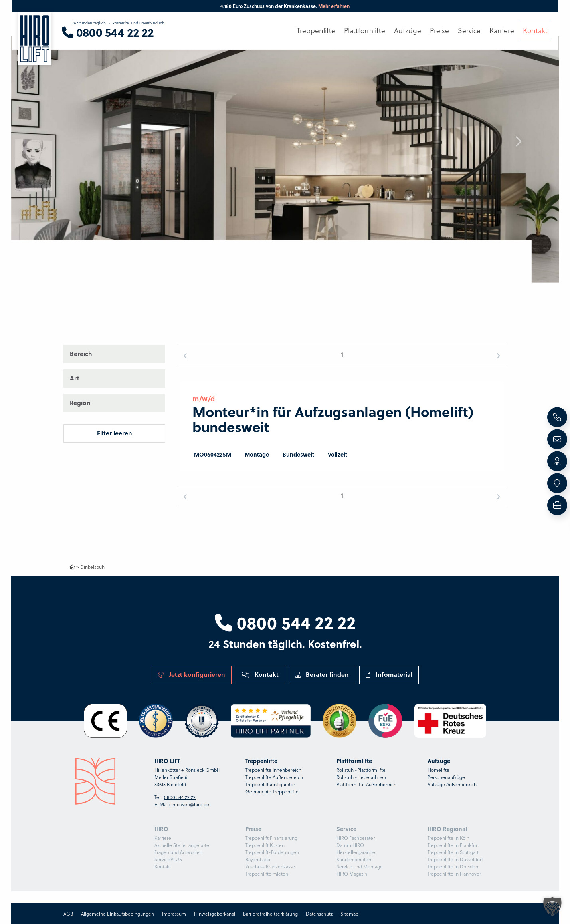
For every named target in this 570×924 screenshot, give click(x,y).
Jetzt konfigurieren (192, 674)
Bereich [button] (81, 354)
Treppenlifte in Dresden (453, 866)
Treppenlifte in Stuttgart (453, 852)
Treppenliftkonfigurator (270, 784)
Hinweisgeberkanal (215, 914)
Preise (439, 31)
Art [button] (75, 378)
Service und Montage (360, 866)
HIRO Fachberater (356, 838)
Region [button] (80, 403)
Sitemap (349, 914)
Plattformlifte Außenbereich (366, 784)
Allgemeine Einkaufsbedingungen (118, 914)
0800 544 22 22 (285, 622)
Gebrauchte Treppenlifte (272, 791)
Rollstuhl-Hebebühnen (361, 777)
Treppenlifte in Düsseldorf (455, 859)
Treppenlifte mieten (267, 874)
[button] (518, 141)
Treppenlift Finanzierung (271, 838)
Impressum (174, 914)
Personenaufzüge (446, 777)
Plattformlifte (365, 31)
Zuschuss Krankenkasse (270, 866)
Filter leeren (115, 433)
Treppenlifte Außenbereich (274, 777)
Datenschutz (319, 914)
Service (469, 31)
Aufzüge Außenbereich (452, 784)
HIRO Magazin (352, 874)
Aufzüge (408, 31)
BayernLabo (258, 859)
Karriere (163, 838)
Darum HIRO (350, 845)
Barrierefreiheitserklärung (270, 914)
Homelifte (438, 770)
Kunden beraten (354, 859)
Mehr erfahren (334, 6)
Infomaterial (389, 674)
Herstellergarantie (356, 852)
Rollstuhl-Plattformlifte (361, 770)
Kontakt (260, 674)
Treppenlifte (316, 31)
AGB (68, 914)
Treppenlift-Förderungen (272, 852)
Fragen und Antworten (178, 852)
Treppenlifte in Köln (448, 838)
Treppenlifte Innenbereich (273, 770)
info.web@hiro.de (190, 804)
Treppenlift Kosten (265, 845)
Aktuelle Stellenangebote (182, 845)
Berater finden (322, 674)
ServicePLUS (168, 859)
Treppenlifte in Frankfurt (453, 845)
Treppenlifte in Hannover (454, 874)
